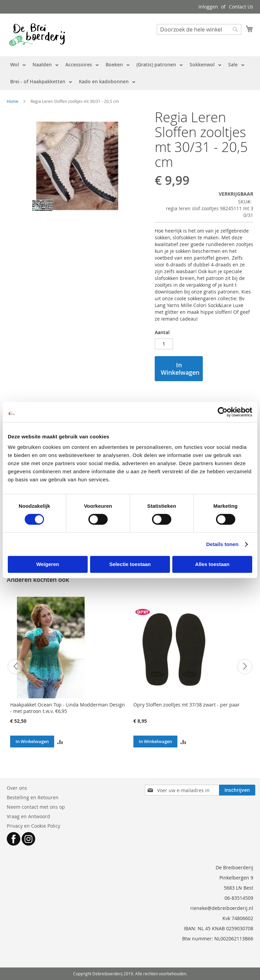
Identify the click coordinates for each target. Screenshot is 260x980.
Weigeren (48, 564)
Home (13, 101)
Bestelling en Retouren (33, 797)
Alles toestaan (212, 564)
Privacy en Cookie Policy (34, 826)
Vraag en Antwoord (28, 816)
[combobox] (199, 29)
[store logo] (37, 35)
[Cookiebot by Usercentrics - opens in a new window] (223, 412)
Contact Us (241, 7)
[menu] (130, 73)
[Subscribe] (237, 790)
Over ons (17, 788)
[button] (60, 742)
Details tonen (222, 544)
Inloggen (208, 7)
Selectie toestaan (130, 564)
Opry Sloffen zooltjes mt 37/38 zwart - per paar (187, 705)
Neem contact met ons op (36, 807)
